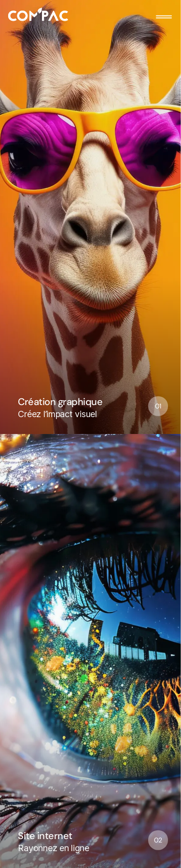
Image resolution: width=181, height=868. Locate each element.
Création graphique (60, 401)
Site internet (45, 835)
